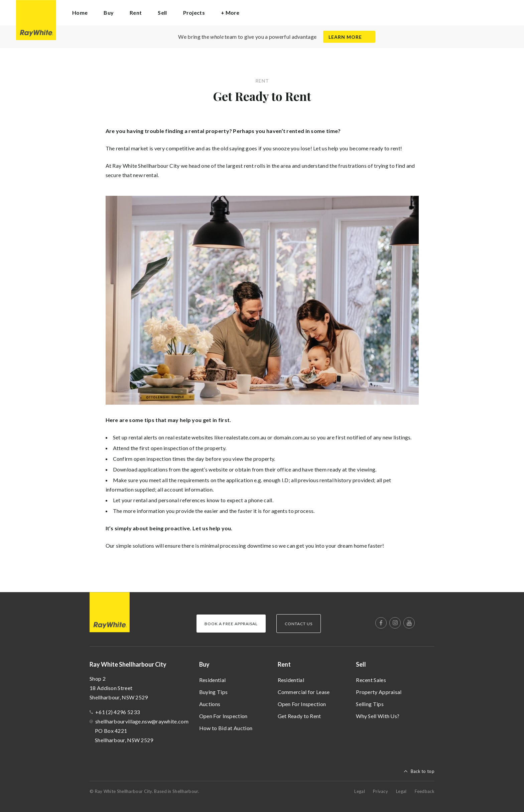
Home (80, 13)
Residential (212, 680)
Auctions (210, 704)
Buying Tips (213, 692)
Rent (284, 664)
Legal (360, 791)
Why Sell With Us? (378, 716)
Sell (361, 664)
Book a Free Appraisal (231, 624)
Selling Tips (370, 704)
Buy (204, 664)
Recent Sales (371, 680)
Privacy (380, 791)
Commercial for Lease (304, 692)
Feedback (425, 791)
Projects (194, 13)
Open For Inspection (223, 716)
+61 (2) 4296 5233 (117, 712)
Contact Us (299, 624)
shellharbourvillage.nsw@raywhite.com (142, 721)
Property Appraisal (379, 692)
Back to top (423, 771)
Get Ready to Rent (299, 716)
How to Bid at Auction (226, 728)
